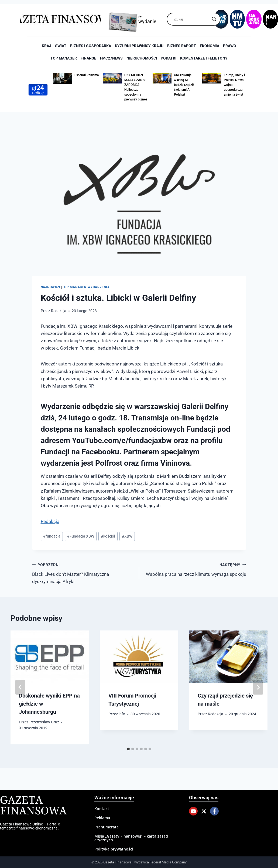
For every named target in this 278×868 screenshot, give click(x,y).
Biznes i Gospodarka (91, 46)
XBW (127, 536)
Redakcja (59, 311)
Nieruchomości (142, 58)
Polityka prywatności (114, 849)
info (122, 714)
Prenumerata (107, 827)
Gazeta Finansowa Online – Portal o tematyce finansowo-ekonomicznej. (30, 826)
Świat (61, 46)
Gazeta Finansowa (33, 806)
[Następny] (258, 687)
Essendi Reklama (87, 75)
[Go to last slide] (20, 687)
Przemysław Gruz (44, 722)
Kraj (47, 46)
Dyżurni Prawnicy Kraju (139, 46)
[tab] (128, 749)
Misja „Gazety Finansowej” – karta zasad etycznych (131, 838)
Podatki (169, 58)
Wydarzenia (99, 287)
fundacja (52, 536)
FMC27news (111, 58)
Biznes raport (182, 46)
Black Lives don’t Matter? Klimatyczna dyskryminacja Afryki (83, 573)
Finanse (88, 58)
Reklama (102, 818)
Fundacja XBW (81, 536)
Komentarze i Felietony (204, 58)
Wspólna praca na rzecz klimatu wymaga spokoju (195, 569)
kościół (108, 536)
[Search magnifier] (214, 19)
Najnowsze (51, 287)
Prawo (230, 46)
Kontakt (102, 809)
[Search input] (191, 19)
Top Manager (64, 58)
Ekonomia (210, 46)
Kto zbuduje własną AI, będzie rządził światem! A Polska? (184, 85)
